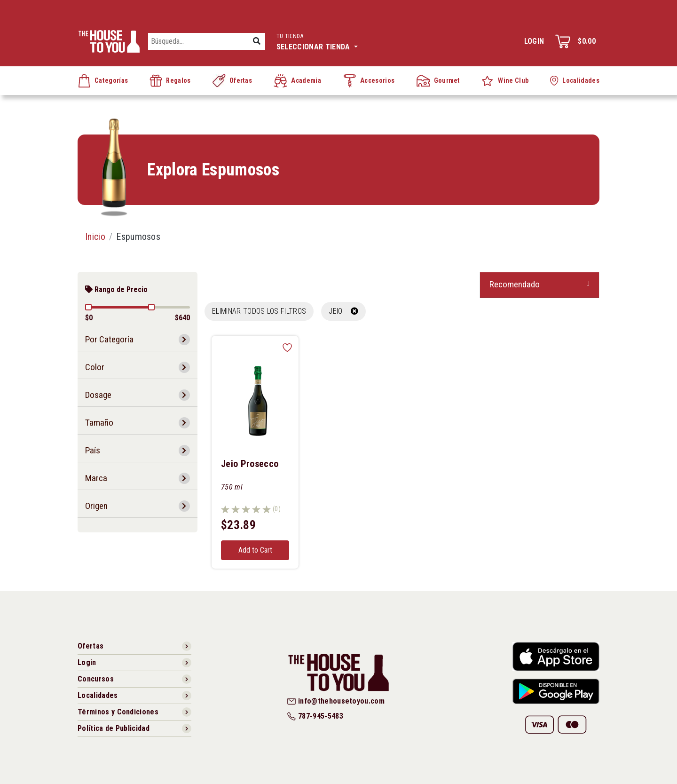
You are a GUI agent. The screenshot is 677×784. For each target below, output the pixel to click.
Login (534, 41)
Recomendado (515, 284)
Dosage (98, 395)
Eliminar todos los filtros (259, 311)
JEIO (343, 311)
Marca (96, 478)
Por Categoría (109, 339)
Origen (96, 506)
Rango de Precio (116, 289)
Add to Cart (255, 550)
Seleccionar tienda (317, 41)
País (93, 450)
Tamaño (99, 423)
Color (95, 367)
